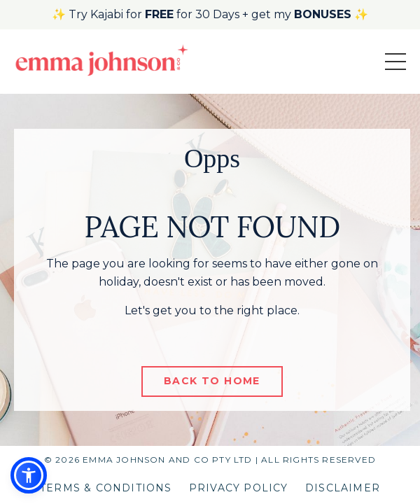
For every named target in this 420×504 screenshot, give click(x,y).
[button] (29, 475)
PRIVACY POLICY (239, 488)
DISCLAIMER (343, 488)
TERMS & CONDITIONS (106, 488)
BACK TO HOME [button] (212, 381)
